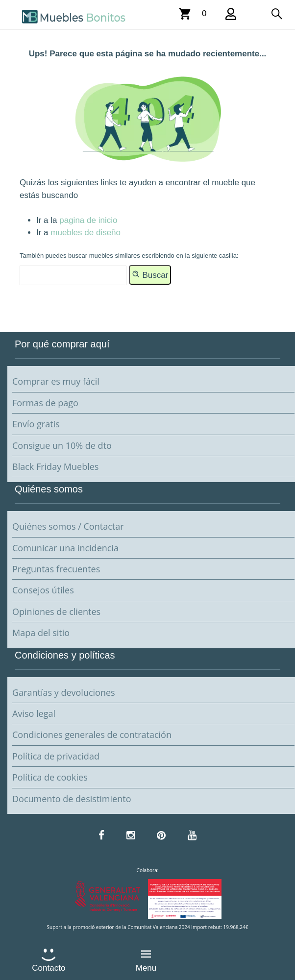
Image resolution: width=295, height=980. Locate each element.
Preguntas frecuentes (56, 569)
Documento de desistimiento (72, 799)
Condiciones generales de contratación (92, 735)
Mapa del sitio (41, 633)
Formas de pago (45, 403)
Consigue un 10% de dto (62, 445)
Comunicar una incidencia (65, 548)
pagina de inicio (88, 220)
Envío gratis (36, 424)
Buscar (150, 274)
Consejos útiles (43, 590)
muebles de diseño (86, 233)
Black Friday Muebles (55, 466)
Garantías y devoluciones (64, 692)
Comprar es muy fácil (56, 381)
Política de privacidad (56, 756)
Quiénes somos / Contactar (68, 526)
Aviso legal (34, 713)
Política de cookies (50, 777)
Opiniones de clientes (56, 612)
